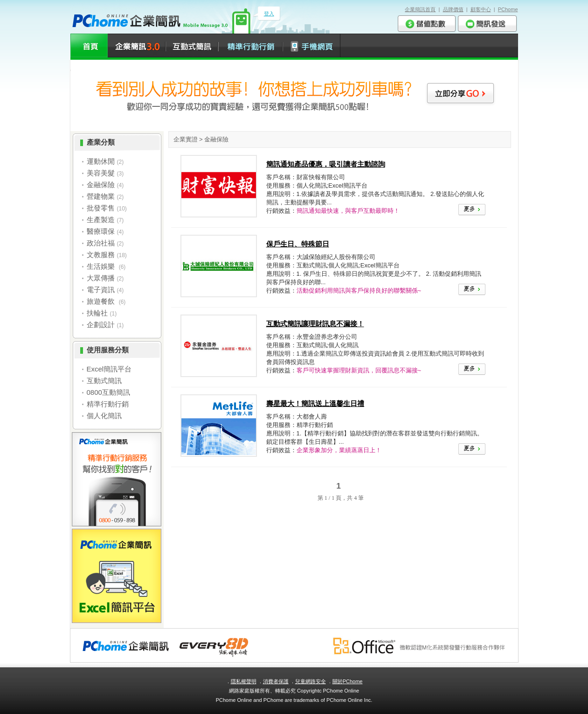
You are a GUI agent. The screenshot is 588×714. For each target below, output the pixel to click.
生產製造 (101, 220)
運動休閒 (101, 161)
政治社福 (101, 243)
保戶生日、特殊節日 (298, 244)
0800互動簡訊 (108, 392)
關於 (348, 681)
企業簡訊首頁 (420, 9)
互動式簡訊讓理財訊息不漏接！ (315, 324)
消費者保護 (276, 681)
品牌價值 (453, 9)
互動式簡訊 (104, 381)
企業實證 (186, 139)
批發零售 (101, 208)
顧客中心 (481, 9)
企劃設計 (101, 325)
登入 (269, 14)
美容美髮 (101, 173)
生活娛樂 (102, 266)
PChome (508, 9)
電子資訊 (101, 290)
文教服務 (101, 255)
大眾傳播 (101, 278)
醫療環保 (101, 231)
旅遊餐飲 (102, 301)
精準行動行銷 (108, 404)
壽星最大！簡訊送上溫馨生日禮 (315, 403)
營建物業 (101, 196)
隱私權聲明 (244, 681)
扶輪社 (97, 313)
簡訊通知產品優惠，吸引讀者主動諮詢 (326, 164)
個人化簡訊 (104, 416)
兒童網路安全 (311, 681)
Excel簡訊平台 (109, 369)
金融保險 (101, 185)
